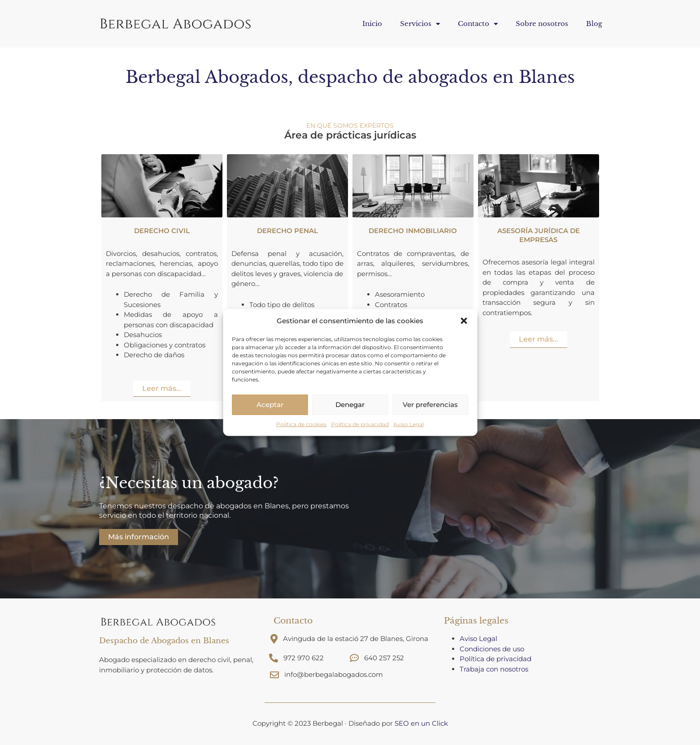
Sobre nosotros (542, 24)
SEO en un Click (421, 724)
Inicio (372, 24)
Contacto (478, 24)
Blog (594, 24)
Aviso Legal (409, 424)
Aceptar (270, 405)
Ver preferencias (430, 405)
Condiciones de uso (492, 649)
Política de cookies (301, 424)
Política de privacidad (360, 424)
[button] (464, 321)
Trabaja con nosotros (495, 669)
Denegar (350, 405)
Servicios (420, 24)
